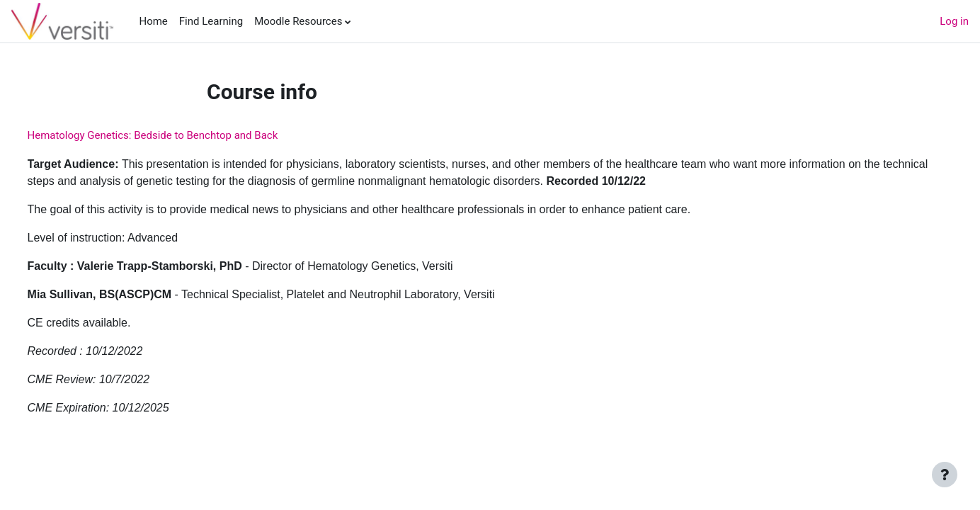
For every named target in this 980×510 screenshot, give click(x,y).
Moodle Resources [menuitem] (298, 21)
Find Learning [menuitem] (211, 21)
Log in (954, 21)
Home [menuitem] (153, 21)
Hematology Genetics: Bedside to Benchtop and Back (179, 135)
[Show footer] (945, 475)
